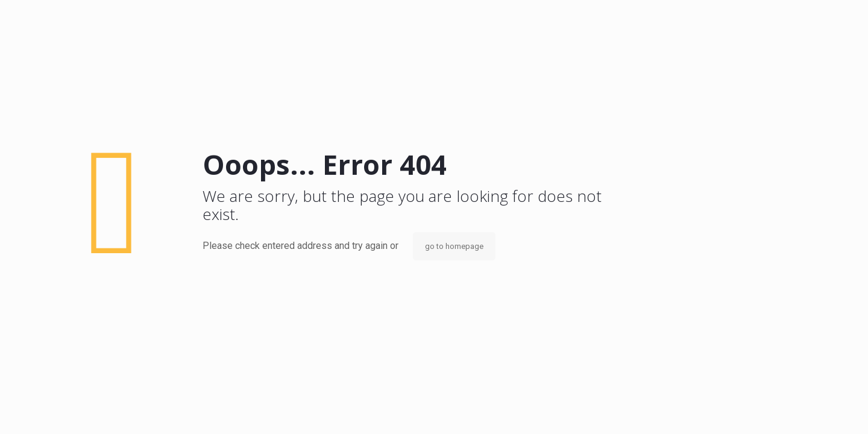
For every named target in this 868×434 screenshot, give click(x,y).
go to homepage (454, 246)
